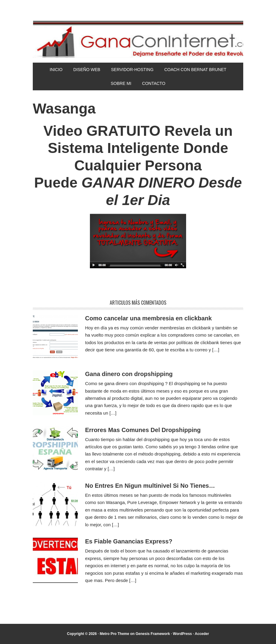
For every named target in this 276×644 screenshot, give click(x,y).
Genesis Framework (153, 634)
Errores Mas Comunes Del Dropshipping (143, 430)
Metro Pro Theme (115, 634)
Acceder (202, 634)
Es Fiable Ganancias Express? (129, 541)
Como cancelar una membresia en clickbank (148, 318)
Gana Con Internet (138, 39)
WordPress (182, 634)
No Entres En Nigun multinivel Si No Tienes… (150, 486)
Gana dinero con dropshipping (129, 374)
